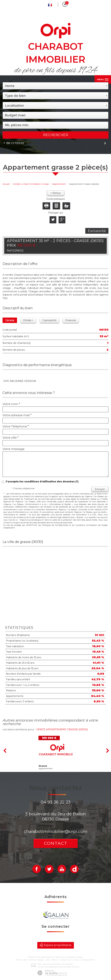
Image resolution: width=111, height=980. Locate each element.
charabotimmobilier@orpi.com (56, 831)
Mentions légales (36, 960)
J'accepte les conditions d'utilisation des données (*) (42, 482)
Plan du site (22, 960)
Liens (48, 960)
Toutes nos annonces (69, 960)
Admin (55, 960)
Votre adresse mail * (17, 415)
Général (10, 320)
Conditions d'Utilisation (86, 525)
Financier (71, 320)
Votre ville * (11, 438)
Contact (56, 843)
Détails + (28, 320)
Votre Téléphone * (16, 426)
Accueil (6, 184)
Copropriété (49, 320)
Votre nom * (11, 404)
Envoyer (100, 489)
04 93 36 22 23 (56, 802)
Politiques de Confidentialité (55, 525)
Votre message (14, 449)
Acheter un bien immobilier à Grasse (31, 184)
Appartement (59, 184)
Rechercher (56, 135)
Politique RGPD (88, 960)
